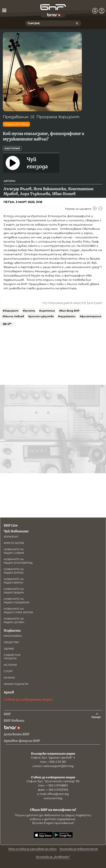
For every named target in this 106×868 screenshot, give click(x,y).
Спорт (8, 671)
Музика (9, 678)
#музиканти (67, 316)
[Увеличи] (95, 208)
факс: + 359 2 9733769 (53, 790)
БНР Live (11, 525)
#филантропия (90, 316)
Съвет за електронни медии (28, 699)
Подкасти (12, 630)
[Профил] (102, 11)
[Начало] (53, 7)
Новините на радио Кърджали (17, 601)
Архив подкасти (16, 684)
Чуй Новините (16, 531)
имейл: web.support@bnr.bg (53, 766)
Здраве (9, 649)
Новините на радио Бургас (14, 571)
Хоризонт (11, 537)
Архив (9, 692)
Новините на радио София (14, 551)
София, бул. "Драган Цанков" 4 (53, 758)
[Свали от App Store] (43, 835)
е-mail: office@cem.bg (53, 794)
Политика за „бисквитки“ (53, 857)
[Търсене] (77, 23)
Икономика (13, 636)
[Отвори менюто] (4, 10)
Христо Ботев (14, 543)
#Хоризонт (11, 311)
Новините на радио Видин (14, 591)
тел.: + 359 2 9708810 (53, 785)
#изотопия (47, 311)
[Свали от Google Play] (63, 835)
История (10, 665)
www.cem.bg (53, 798)
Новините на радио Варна (14, 581)
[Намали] (100, 208)
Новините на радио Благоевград (18, 561)
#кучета (29, 311)
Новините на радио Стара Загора (18, 611)
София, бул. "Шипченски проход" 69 (53, 781)
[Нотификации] (95, 11)
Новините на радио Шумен (14, 620)
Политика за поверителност (79, 849)
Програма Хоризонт (58, 117)
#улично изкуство (41, 316)
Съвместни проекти (12, 657)
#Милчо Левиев (13, 316)
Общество (11, 642)
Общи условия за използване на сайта (32, 849)
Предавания (16, 117)
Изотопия (12, 148)
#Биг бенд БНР (69, 311)
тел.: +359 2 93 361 (53, 762)
